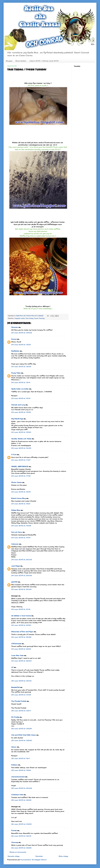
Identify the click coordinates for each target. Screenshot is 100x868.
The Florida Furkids (19, 701)
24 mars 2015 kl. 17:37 (21, 460)
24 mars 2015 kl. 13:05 (21, 367)
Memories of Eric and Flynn (22, 632)
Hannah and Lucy (18, 405)
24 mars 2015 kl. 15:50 (21, 432)
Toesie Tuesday (39, 318)
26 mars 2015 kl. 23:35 (21, 848)
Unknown (15, 544)
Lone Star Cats (17, 655)
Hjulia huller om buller (20, 389)
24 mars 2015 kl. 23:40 (21, 661)
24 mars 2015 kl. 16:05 (21, 448)
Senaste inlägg (14, 856)
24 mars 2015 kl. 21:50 (21, 625)
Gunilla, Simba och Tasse (21, 439)
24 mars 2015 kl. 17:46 (21, 476)
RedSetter (15, 351)
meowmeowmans (18, 777)
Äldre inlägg (63, 856)
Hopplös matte (20, 318)
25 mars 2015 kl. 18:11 (21, 758)
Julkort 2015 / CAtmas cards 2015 (44, 61)
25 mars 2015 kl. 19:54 (21, 770)
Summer (15, 327)
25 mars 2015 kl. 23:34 (21, 800)
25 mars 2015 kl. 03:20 (22, 740)
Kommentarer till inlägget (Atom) (33, 860)
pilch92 (14, 582)
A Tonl (14, 455)
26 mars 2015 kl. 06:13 (21, 836)
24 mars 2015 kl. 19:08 (21, 526)
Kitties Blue (16, 510)
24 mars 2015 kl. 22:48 (21, 637)
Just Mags (16, 566)
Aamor (14, 747)
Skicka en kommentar (18, 852)
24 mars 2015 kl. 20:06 (22, 575)
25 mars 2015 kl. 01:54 (21, 695)
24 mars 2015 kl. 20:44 (21, 589)
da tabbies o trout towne (21, 616)
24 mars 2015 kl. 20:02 (22, 560)
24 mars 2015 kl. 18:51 (21, 504)
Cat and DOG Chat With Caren (24, 735)
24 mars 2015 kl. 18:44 (21, 492)
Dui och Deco (17, 532)
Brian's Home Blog (19, 498)
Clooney (15, 842)
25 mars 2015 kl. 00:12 (21, 681)
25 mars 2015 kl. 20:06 (22, 788)
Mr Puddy (15, 717)
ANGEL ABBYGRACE (20, 466)
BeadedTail (15, 687)
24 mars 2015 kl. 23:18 (21, 649)
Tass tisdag (29, 318)
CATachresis (16, 644)
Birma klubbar (21, 61)
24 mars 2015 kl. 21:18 (21, 609)
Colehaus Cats (17, 795)
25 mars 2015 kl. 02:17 (21, 711)
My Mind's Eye (17, 419)
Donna (14, 339)
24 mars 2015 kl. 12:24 (21, 345)
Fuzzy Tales (16, 373)
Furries (14, 830)
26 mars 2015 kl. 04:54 (21, 824)
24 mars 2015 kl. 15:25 (21, 412)
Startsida (39, 856)
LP (12, 667)
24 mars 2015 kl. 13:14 (21, 382)
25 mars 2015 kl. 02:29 (21, 729)
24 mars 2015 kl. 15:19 (21, 398)
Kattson (14, 765)
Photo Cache (16, 482)
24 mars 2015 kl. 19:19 (21, 538)
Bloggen (9, 61)
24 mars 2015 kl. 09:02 (22, 333)
